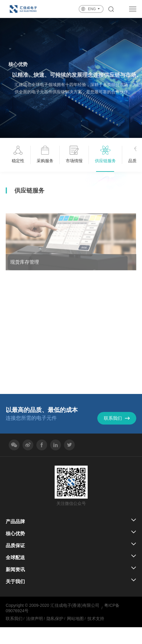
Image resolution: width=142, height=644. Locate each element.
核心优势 (15, 534)
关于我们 (15, 581)
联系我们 (14, 619)
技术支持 (96, 619)
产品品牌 (15, 522)
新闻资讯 (15, 569)
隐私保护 (55, 619)
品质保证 (15, 546)
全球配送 (15, 558)
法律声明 (35, 619)
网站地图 (75, 619)
